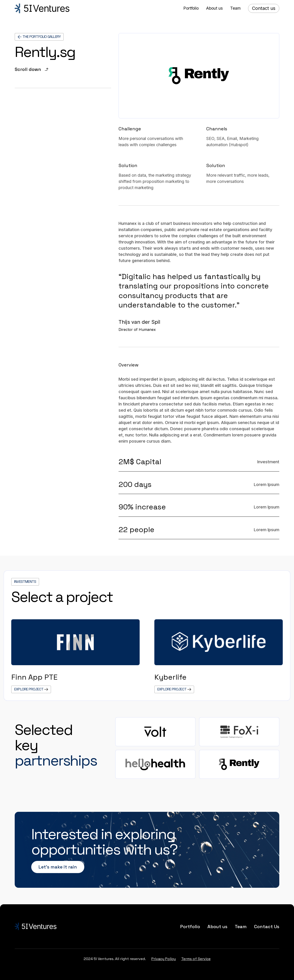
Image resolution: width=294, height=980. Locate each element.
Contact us (264, 8)
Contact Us (267, 927)
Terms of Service (196, 959)
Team (241, 927)
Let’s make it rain (58, 867)
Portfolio (190, 927)
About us (217, 927)
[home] (42, 8)
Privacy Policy (164, 959)
